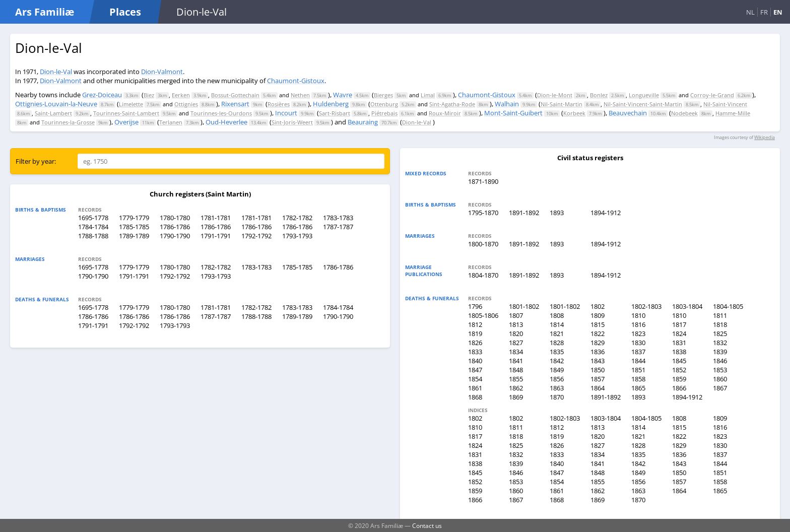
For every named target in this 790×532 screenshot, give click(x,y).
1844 (638, 361)
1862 (516, 388)
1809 (598, 315)
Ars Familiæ (45, 12)
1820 (516, 334)
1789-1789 (134, 236)
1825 (720, 334)
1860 (720, 379)
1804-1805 (728, 306)
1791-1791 (216, 236)
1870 (557, 397)
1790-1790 (175, 236)
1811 (720, 315)
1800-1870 (483, 244)
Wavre (343, 95)
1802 (598, 306)
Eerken (181, 95)
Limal (428, 95)
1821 (557, 334)
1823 (638, 334)
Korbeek (574, 113)
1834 (516, 352)
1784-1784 (93, 227)
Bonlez (599, 95)
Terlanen (171, 122)
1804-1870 (483, 275)
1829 (598, 343)
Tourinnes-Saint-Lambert (126, 113)
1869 (516, 397)
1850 (598, 370)
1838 (679, 352)
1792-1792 (256, 236)
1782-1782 (297, 218)
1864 (598, 388)
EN (778, 12)
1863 (557, 388)
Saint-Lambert (53, 113)
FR (764, 12)
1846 (720, 361)
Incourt (286, 113)
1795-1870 (483, 213)
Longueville (644, 95)
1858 (638, 379)
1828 (557, 343)
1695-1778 (93, 218)
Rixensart (235, 104)
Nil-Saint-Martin (562, 104)
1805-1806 (483, 315)
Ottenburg (384, 104)
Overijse (126, 122)
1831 (679, 343)
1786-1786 (175, 227)
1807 (516, 315)
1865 (638, 388)
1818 (720, 324)
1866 (679, 388)
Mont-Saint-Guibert (513, 113)
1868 (475, 397)
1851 (638, 370)
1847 (475, 370)
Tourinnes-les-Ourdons (221, 113)
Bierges (383, 95)
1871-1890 (483, 181)
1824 (679, 334)
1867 (720, 388)
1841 (516, 361)
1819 (475, 334)
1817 (679, 324)
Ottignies (186, 104)
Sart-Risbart (335, 113)
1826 (475, 343)
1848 (516, 370)
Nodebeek (684, 113)
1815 (598, 324)
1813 (516, 324)
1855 (516, 379)
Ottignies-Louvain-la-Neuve (56, 104)
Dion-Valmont (162, 72)
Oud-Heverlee (226, 122)
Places (125, 12)
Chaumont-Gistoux (296, 81)
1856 (557, 379)
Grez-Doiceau (102, 95)
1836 (598, 352)
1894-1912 (606, 213)
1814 (557, 324)
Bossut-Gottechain (235, 95)
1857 (598, 379)
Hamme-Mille (733, 113)
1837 (638, 352)
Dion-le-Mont (555, 95)
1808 (557, 315)
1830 (638, 343)
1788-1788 (93, 236)
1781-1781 (216, 218)
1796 (475, 306)
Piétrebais (384, 113)
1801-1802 (524, 306)
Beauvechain (628, 113)
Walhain (507, 104)
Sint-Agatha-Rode (452, 104)
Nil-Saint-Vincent (725, 104)
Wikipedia (765, 137)
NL (750, 12)
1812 (475, 324)
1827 (516, 343)
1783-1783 (338, 218)
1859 (679, 379)
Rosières (279, 104)
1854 (475, 379)
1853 (720, 370)
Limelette (131, 104)
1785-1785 (134, 227)
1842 (557, 361)
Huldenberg (331, 104)
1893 (557, 213)
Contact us (427, 525)
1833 (475, 352)
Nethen (300, 95)
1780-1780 (175, 218)
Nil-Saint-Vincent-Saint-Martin (643, 104)
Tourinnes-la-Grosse (68, 122)
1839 (720, 352)
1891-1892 (524, 213)
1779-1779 (134, 218)
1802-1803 (646, 306)
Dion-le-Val (56, 72)
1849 (557, 370)
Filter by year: (36, 161)
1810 (638, 315)
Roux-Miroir (445, 113)
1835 (557, 352)
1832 (720, 343)
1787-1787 (338, 227)
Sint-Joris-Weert (292, 122)
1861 (475, 388)
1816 (638, 324)
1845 (679, 361)
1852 (679, 370)
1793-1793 (297, 236)
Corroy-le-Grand (712, 95)
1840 (475, 361)
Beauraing (363, 122)
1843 (598, 361)
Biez (149, 95)
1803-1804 (687, 306)
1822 (598, 334)
